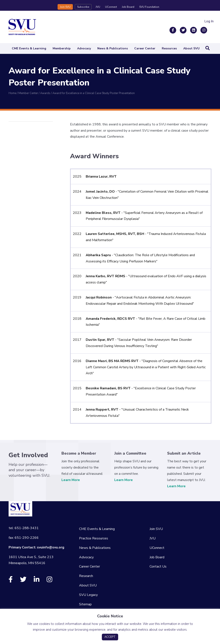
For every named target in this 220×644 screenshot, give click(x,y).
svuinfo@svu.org (51, 547)
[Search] (208, 48)
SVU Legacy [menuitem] (88, 595)
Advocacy (84, 48)
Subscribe (83, 7)
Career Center (145, 48)
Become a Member (79, 453)
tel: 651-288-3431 (24, 528)
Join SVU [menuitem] (156, 529)
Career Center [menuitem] (89, 566)
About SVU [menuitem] (88, 585)
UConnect (111, 7)
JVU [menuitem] (153, 538)
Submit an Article (184, 453)
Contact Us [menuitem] (158, 566)
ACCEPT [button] (110, 637)
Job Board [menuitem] (157, 557)
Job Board (128, 7)
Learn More (71, 480)
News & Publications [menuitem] (95, 548)
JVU (98, 7)
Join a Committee (130, 453)
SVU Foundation (149, 7)
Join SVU (65, 7)
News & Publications (113, 48)
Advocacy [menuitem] (86, 557)
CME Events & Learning (29, 48)
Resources (169, 48)
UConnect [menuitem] (157, 548)
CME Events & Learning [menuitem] (97, 529)
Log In (209, 21)
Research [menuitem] (86, 576)
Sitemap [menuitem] (85, 604)
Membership (62, 48)
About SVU (191, 48)
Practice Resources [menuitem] (94, 538)
